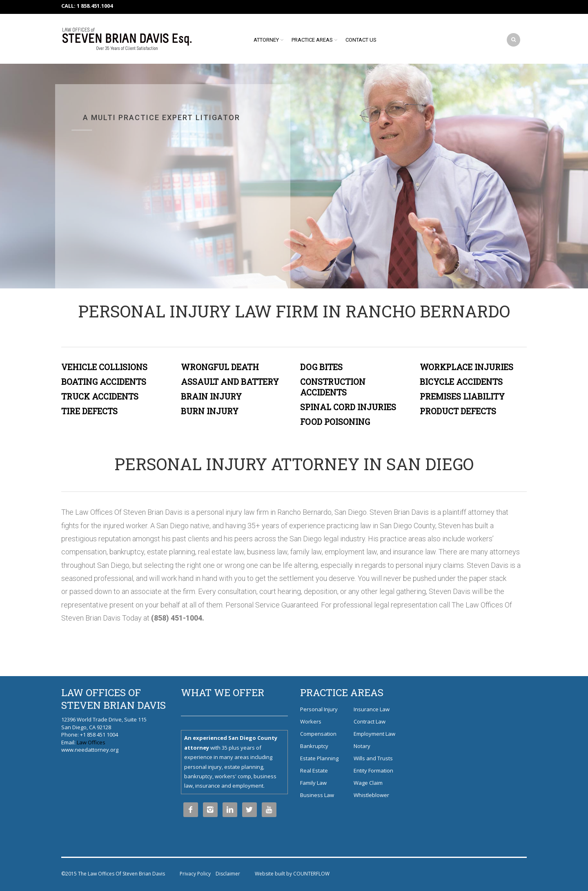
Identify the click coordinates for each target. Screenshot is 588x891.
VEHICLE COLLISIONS (104, 367)
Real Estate (314, 770)
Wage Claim (368, 783)
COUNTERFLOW (311, 874)
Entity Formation (373, 770)
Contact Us (361, 40)
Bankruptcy (314, 746)
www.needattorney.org (90, 750)
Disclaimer (228, 874)
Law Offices (91, 742)
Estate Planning (319, 758)
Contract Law (370, 721)
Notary (362, 746)
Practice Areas (312, 40)
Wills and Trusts (373, 758)
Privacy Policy (195, 874)
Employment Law (374, 734)
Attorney (266, 40)
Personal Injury (319, 709)
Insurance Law (372, 709)
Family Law (313, 783)
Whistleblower (371, 795)
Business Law (317, 795)
